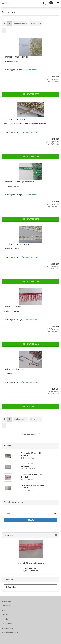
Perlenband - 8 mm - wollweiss (16, 57)
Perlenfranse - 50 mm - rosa (15, 307)
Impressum (6, 606)
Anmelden (31, 520)
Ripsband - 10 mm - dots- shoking (31, 563)
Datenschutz (7, 624)
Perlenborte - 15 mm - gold (15, 119)
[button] (5, 24)
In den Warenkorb (31, 94)
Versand (5, 615)
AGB (4, 610)
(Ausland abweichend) (30, 70)
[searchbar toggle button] (44, 3)
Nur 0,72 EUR (31, 568)
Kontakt (5, 619)
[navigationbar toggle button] (58, 3)
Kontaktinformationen (10, 633)
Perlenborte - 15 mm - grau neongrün (19, 182)
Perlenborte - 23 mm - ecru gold (17, 244)
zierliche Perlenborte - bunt (15, 369)
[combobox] (20, 24)
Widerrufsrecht (8, 628)
